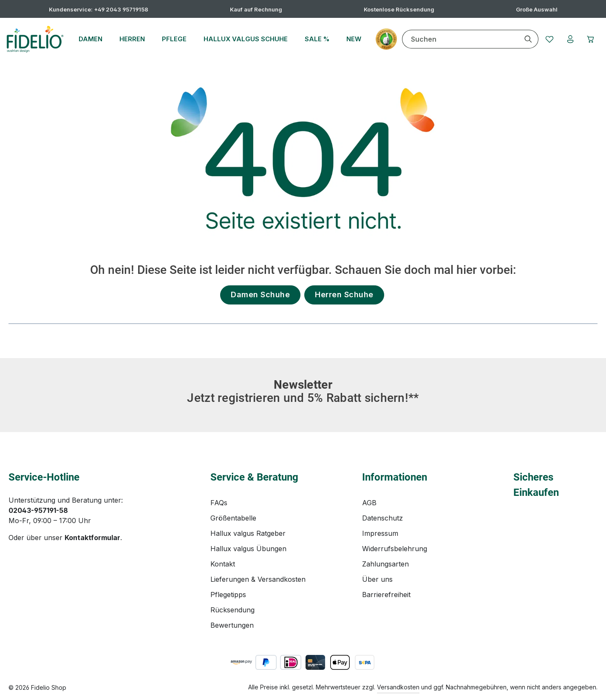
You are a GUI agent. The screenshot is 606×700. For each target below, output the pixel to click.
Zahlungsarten (385, 564)
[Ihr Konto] (569, 39)
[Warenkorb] (590, 39)
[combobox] (458, 39)
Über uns (377, 579)
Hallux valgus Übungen (248, 549)
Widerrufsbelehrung (395, 549)
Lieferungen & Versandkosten (258, 579)
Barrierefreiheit (386, 595)
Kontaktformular (92, 538)
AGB (369, 503)
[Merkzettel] (548, 39)
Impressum (380, 533)
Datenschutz (382, 518)
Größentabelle (233, 518)
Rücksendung (232, 610)
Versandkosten (398, 687)
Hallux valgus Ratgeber (248, 533)
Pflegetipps (228, 595)
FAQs (219, 503)
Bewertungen (232, 625)
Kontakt (223, 564)
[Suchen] (526, 39)
